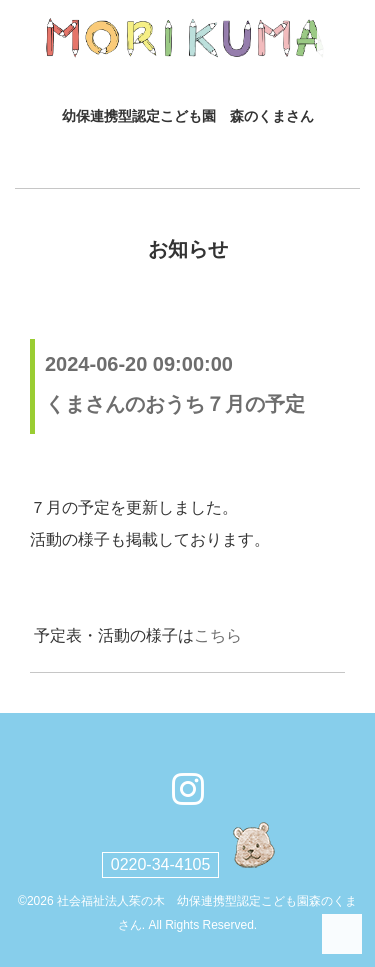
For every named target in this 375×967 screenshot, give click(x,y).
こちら (218, 635)
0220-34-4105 (161, 864)
